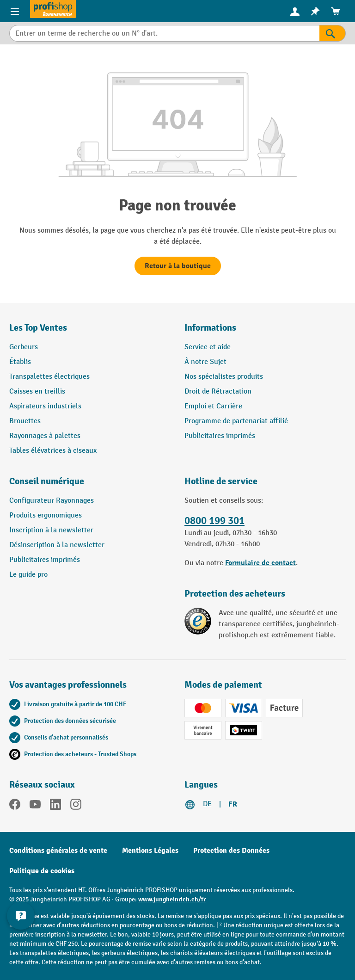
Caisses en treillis (37, 391)
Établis (20, 362)
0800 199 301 (214, 521)
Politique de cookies (42, 871)
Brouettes (25, 421)
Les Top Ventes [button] (38, 328)
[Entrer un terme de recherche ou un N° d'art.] (164, 33)
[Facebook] (15, 806)
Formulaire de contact (260, 563)
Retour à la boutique (178, 266)
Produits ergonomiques (46, 515)
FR (233, 804)
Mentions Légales (150, 851)
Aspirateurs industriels (45, 406)
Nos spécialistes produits (224, 377)
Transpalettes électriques (49, 377)
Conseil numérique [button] (47, 481)
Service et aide (208, 347)
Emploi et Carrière (213, 406)
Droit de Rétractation (218, 391)
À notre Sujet (205, 362)
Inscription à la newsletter (51, 530)
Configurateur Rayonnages (52, 501)
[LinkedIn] (55, 806)
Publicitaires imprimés (220, 436)
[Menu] (15, 11)
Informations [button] (210, 328)
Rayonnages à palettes (45, 436)
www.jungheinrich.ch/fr (172, 899)
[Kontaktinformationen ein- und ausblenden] (21, 916)
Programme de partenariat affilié (236, 421)
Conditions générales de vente (58, 851)
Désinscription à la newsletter (57, 545)
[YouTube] (35, 806)
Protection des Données (231, 851)
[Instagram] (76, 806)
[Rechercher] (333, 33)
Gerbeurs (24, 347)
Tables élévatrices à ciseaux (53, 451)
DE (207, 804)
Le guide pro (28, 575)
